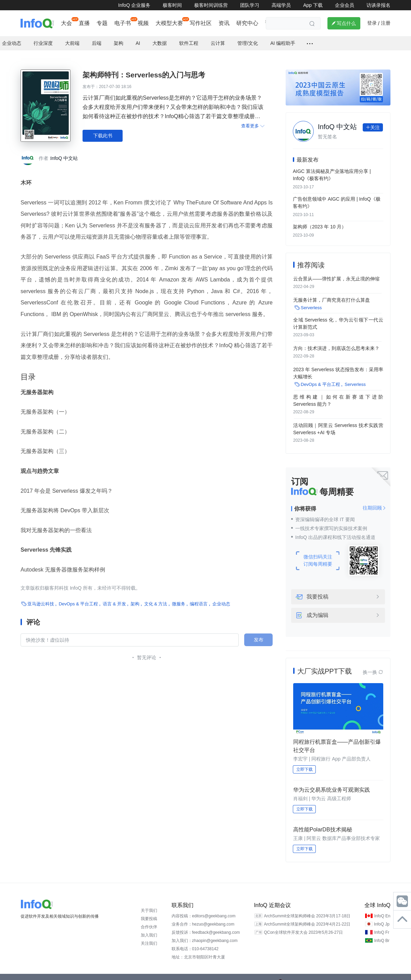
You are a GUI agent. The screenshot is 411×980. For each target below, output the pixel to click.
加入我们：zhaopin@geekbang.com (205, 934)
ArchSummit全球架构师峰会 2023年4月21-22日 (307, 918)
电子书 (123, 23)
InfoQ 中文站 (64, 151)
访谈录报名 (378, 5)
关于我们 (149, 904)
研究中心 (247, 23)
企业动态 (221, 597)
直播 (84, 23)
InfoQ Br (382, 934)
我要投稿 (317, 590)
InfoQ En (382, 909)
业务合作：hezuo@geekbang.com (203, 918)
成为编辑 (317, 609)
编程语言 (199, 597)
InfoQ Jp (382, 918)
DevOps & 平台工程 (78, 597)
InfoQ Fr (382, 926)
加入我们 (149, 929)
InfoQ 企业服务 (134, 5)
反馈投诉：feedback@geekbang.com (206, 926)
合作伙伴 (149, 920)
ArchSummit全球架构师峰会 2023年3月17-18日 (307, 909)
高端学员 (281, 5)
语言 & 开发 (114, 597)
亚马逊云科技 (41, 597)
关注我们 (149, 937)
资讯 (224, 23)
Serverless (311, 301)
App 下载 (313, 5)
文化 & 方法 (156, 597)
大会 (66, 23)
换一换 (373, 666)
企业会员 (345, 5)
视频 (143, 23)
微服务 (179, 597)
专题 (102, 23)
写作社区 (201, 23)
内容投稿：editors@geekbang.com (204, 909)
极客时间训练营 (211, 5)
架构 (135, 597)
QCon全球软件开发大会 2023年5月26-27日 (303, 926)
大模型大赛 (169, 23)
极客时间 (172, 5)
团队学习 (250, 5)
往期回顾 (374, 501)
